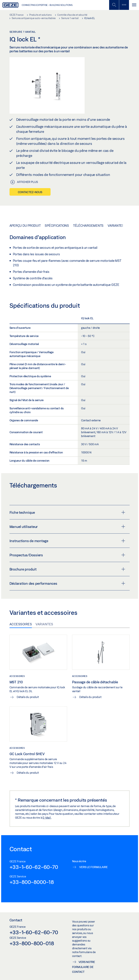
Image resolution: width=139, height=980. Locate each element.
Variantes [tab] (44, 624)
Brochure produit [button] (67, 569)
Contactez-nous (30, 192)
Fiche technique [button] (67, 512)
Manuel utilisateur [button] (67, 527)
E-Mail (47, 818)
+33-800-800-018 (32, 943)
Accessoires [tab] (21, 624)
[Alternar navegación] (134, 5)
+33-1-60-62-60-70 (34, 867)
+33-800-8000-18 (32, 882)
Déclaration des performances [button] (67, 583)
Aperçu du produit (25, 226)
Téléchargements (88, 226)
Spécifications (57, 226)
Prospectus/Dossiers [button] (67, 555)
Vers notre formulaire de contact (84, 967)
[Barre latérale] (124, 5)
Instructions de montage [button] (67, 541)
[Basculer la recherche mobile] (114, 5)
